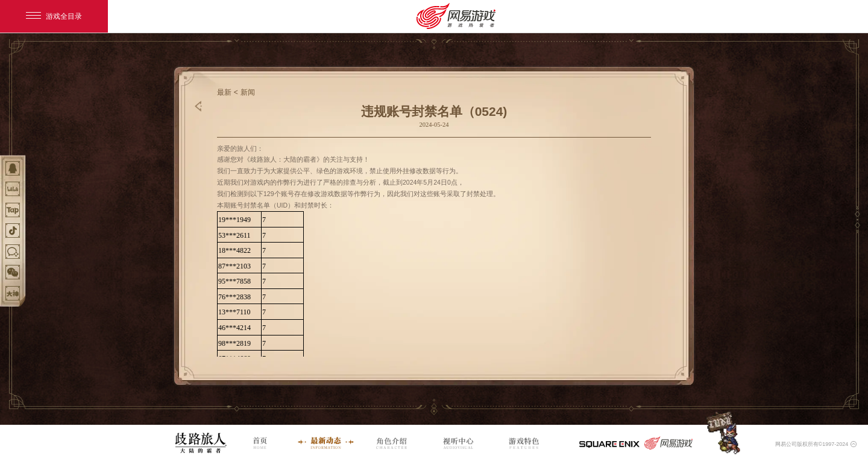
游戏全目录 (54, 16)
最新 (224, 92)
